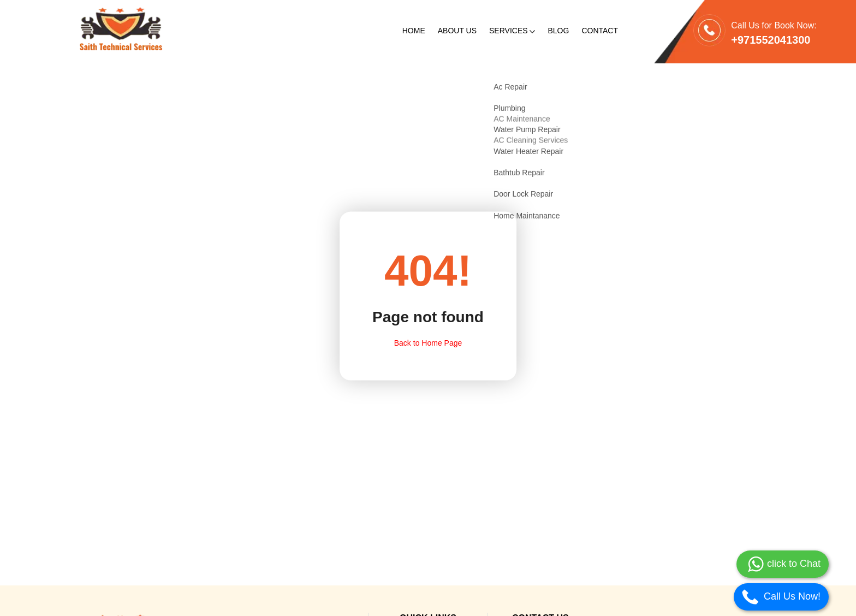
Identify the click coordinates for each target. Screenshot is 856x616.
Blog (558, 31)
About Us (457, 31)
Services (512, 31)
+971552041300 (771, 40)
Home (414, 31)
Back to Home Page (428, 342)
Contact (600, 31)
